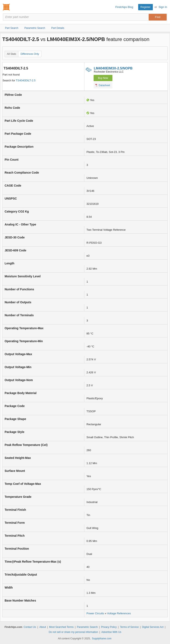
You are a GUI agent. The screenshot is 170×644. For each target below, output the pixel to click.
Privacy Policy (109, 627)
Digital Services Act (153, 627)
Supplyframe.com (102, 639)
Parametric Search (87, 627)
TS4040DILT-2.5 (26, 80)
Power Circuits (95, 613)
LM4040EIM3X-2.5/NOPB (113, 68)
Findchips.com (6, 7)
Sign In (163, 7)
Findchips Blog (124, 7)
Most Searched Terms (61, 627)
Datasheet (103, 85)
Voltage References (119, 613)
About (43, 627)
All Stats (12, 54)
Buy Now (103, 78)
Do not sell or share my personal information (73, 632)
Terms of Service (129, 627)
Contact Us (30, 627)
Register (146, 7)
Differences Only (30, 54)
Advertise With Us (111, 632)
